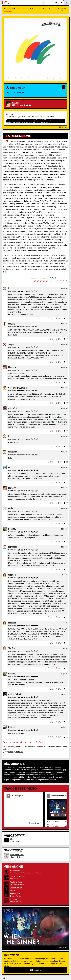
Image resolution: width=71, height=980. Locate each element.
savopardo (13, 451)
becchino (12, 621)
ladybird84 (12, 546)
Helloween (18, 88)
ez (9, 466)
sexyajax (12, 323)
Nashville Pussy (16, 880)
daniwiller (12, 573)
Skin (12, 837)
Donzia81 (12, 528)
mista (11, 507)
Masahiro (16, 103)
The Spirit (12, 647)
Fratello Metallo (16, 886)
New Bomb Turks (17, 853)
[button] (51, 3)
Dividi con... (62, 127)
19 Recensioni (36, 968)
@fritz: (11, 376)
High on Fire (15, 892)
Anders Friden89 (15, 692)
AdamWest (13, 408)
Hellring (11, 725)
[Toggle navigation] (44, 3)
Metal (10, 114)
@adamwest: (13, 493)
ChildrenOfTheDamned (17, 387)
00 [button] (52, 318)
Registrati (19, 750)
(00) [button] (66, 318)
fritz (10, 288)
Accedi (11, 750)
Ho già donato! (62, 9)
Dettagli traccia (35, 821)
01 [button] (60, 402)
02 (48, 794)
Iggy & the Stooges (18, 875)
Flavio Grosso (16, 869)
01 (8, 794)
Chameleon (17, 92)
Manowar (14, 898)
